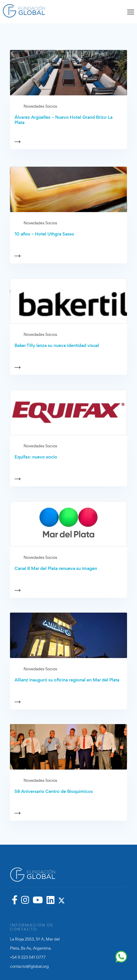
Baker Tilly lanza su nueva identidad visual (57, 345)
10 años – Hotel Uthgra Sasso (44, 234)
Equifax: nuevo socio (36, 457)
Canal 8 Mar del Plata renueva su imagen (56, 568)
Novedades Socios (40, 106)
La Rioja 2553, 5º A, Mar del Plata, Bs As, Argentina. (35, 944)
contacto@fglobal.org (29, 966)
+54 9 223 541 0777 (28, 957)
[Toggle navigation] (131, 12)
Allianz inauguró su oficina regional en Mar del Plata (67, 680)
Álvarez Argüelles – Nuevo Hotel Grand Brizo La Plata (64, 120)
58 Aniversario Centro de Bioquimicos (54, 791)
